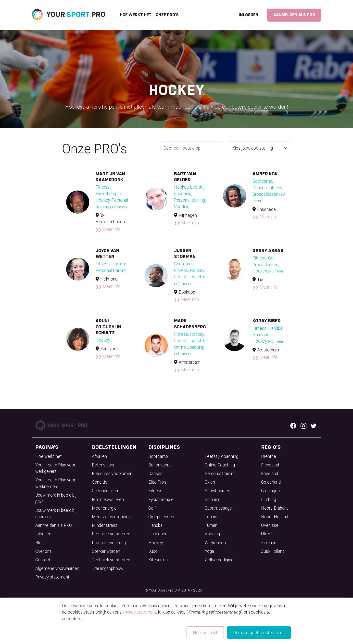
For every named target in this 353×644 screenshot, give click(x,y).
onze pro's (167, 15)
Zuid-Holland (273, 551)
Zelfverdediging (219, 560)
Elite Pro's (157, 482)
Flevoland (270, 465)
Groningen (270, 491)
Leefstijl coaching (221, 456)
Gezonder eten (106, 491)
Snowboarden (217, 491)
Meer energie (104, 508)
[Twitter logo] (314, 425)
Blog (39, 543)
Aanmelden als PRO (294, 15)
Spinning (213, 500)
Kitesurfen (158, 560)
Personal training (220, 474)
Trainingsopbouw (108, 568)
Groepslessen (161, 517)
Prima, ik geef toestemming (259, 633)
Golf (152, 508)
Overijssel (270, 525)
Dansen (155, 474)
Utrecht (268, 534)
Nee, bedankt (205, 633)
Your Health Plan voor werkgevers (55, 468)
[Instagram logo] (303, 425)
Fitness (155, 491)
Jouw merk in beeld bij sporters (56, 514)
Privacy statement (52, 577)
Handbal (156, 525)
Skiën (210, 482)
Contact (43, 560)
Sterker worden (106, 551)
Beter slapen (104, 465)
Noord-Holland (275, 517)
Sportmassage (218, 508)
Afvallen (99, 456)
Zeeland (269, 543)
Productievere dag (109, 543)
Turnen (211, 525)
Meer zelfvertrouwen (111, 517)
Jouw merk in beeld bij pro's (56, 498)
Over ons (44, 551)
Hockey (156, 543)
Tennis (211, 517)
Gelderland (271, 482)
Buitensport (159, 465)
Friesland (270, 474)
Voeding (212, 534)
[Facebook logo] (293, 425)
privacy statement (139, 612)
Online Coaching (220, 465)
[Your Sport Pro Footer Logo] (62, 425)
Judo (153, 551)
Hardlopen (158, 534)
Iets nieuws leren (108, 500)
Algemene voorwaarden (57, 568)
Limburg (269, 500)
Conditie (100, 482)
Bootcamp (158, 456)
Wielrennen (215, 543)
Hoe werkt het (136, 15)
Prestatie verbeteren (111, 534)
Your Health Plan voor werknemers (55, 483)
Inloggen (249, 15)
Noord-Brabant (275, 508)
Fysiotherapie (161, 500)
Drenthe (269, 456)
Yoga (209, 551)
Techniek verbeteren (111, 560)
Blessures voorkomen (112, 474)
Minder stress (105, 525)
